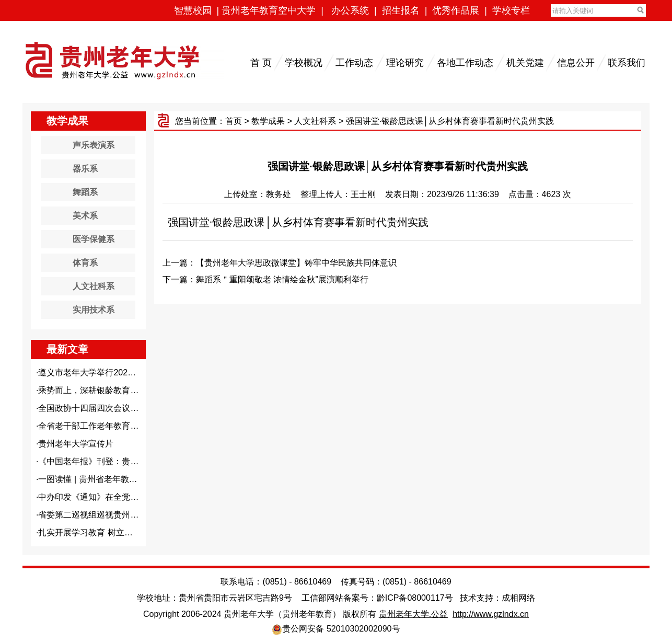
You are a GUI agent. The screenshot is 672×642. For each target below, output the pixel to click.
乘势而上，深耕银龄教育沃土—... (100, 390)
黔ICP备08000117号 (415, 598)
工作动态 (354, 63)
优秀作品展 (456, 10)
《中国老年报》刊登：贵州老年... (100, 461)
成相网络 (518, 598)
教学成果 (268, 121)
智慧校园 (193, 10)
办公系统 (350, 10)
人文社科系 (315, 121)
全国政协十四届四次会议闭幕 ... (97, 408)
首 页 (261, 63)
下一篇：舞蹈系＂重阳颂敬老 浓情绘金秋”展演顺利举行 (265, 279)
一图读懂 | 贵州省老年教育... (91, 479)
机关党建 (525, 63)
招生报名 (401, 10)
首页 (234, 121)
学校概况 (304, 63)
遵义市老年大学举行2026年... (93, 372)
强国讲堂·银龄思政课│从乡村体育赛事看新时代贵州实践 (298, 222)
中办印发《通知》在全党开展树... (100, 497)
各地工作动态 (465, 63)
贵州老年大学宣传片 (76, 444)
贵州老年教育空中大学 (269, 10)
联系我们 (627, 63)
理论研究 (405, 63)
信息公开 (576, 63)
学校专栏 (511, 10)
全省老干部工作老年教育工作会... (100, 426)
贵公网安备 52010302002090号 (341, 629)
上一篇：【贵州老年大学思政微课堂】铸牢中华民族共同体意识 (280, 263)
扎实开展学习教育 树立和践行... (97, 532)
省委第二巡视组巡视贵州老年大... (100, 515)
